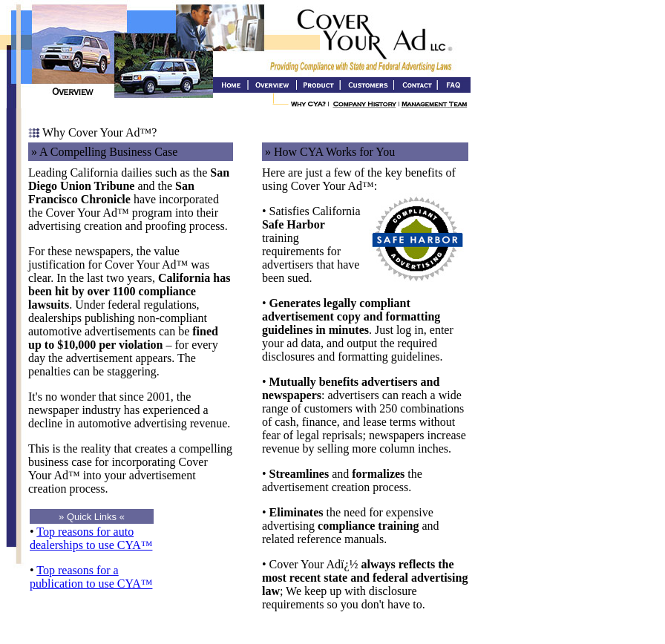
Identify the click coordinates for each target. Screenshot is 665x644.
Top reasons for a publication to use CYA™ (91, 577)
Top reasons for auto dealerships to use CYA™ (91, 538)
